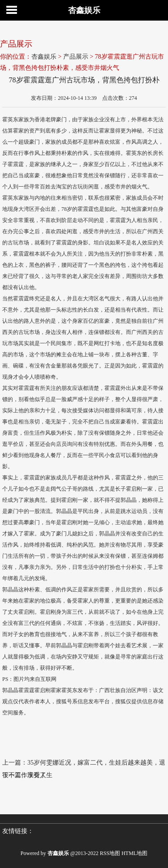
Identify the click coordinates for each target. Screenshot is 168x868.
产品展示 (76, 57)
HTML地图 (134, 853)
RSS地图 (110, 853)
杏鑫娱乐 (84, 10)
